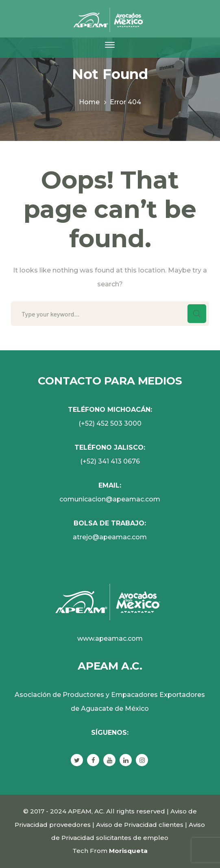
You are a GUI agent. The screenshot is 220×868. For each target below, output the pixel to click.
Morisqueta (128, 851)
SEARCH (197, 314)
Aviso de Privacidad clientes (140, 825)
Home (89, 102)
